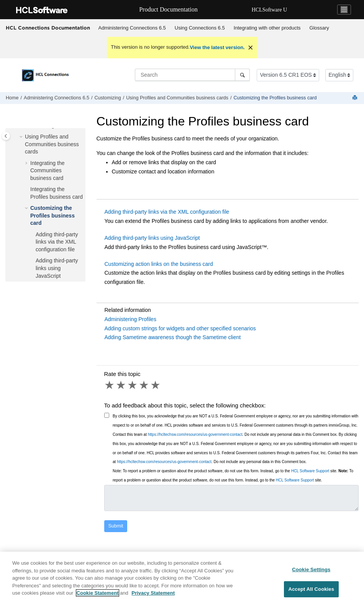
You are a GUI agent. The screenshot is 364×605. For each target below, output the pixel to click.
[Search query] (192, 75)
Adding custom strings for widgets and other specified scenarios (180, 328)
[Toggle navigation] (344, 10)
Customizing (107, 98)
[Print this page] (356, 98)
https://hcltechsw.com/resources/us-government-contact (195, 434)
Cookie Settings (311, 575)
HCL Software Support (310, 471)
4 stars (144, 385)
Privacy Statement (153, 598)
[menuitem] (132, 28)
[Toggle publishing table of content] (6, 136)
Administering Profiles (130, 319)
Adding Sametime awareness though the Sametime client (173, 337)
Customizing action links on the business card (159, 264)
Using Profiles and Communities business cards (177, 98)
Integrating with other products (267, 28)
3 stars (133, 385)
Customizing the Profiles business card (275, 98)
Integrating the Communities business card (48, 171)
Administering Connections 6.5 (132, 28)
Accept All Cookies (311, 594)
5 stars (156, 385)
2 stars (121, 385)
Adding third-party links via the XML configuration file (57, 242)
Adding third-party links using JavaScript (57, 268)
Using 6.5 (200, 28)
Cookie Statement (98, 598)
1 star (110, 385)
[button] (22, 137)
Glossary (319, 28)
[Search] (242, 75)
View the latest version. (217, 47)
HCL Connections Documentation (48, 28)
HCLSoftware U (269, 10)
